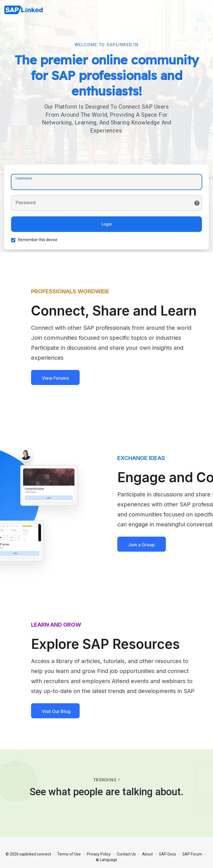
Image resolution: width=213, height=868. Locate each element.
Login (107, 224)
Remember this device (38, 240)
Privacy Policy (99, 854)
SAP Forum (192, 854)
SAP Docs (168, 854)
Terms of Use (69, 854)
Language (106, 860)
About (147, 854)
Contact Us (126, 854)
